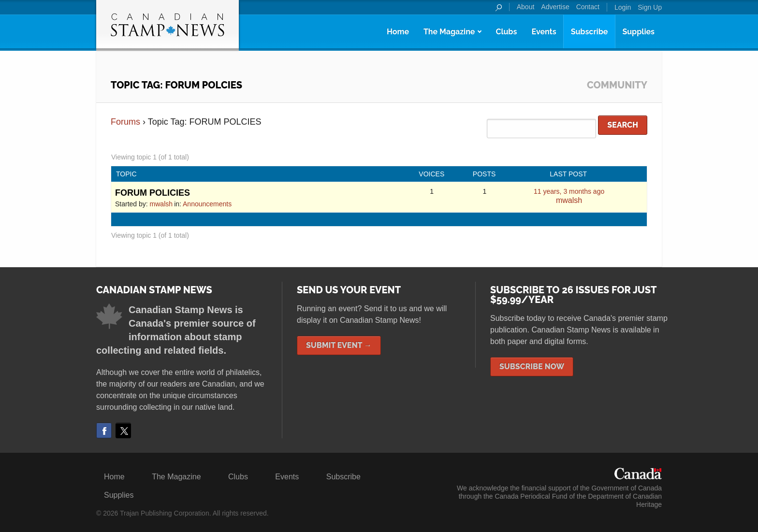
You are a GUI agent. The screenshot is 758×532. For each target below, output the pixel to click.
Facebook (104, 431)
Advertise (555, 7)
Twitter (123, 431)
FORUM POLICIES (153, 193)
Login (623, 7)
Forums (125, 122)
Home (398, 32)
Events (544, 32)
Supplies (638, 32)
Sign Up (650, 7)
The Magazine (449, 32)
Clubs (506, 32)
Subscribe (590, 32)
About (526, 7)
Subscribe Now (532, 367)
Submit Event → (339, 345)
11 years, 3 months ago (569, 191)
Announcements (207, 204)
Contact (588, 7)
